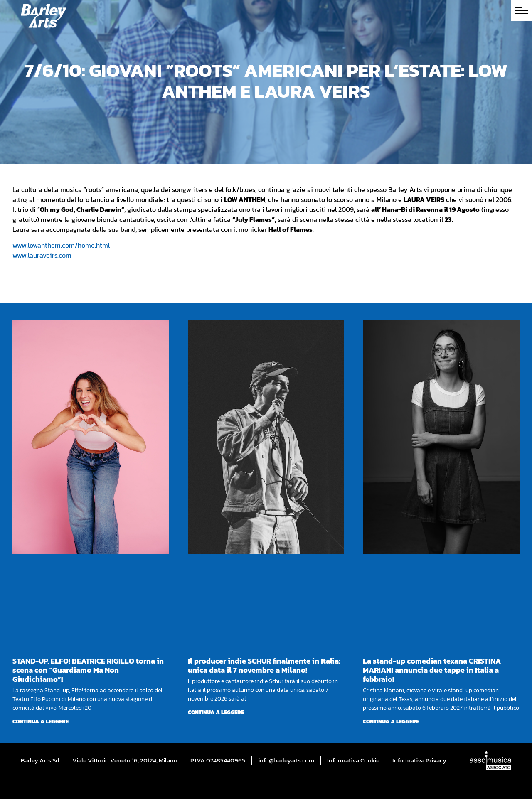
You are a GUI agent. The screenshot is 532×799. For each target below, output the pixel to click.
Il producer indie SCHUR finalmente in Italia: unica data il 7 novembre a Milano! (264, 665)
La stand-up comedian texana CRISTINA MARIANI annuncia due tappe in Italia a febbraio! (432, 670)
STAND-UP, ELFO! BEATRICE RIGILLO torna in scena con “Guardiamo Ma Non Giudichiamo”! (88, 670)
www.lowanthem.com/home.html (61, 245)
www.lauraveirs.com (42, 255)
